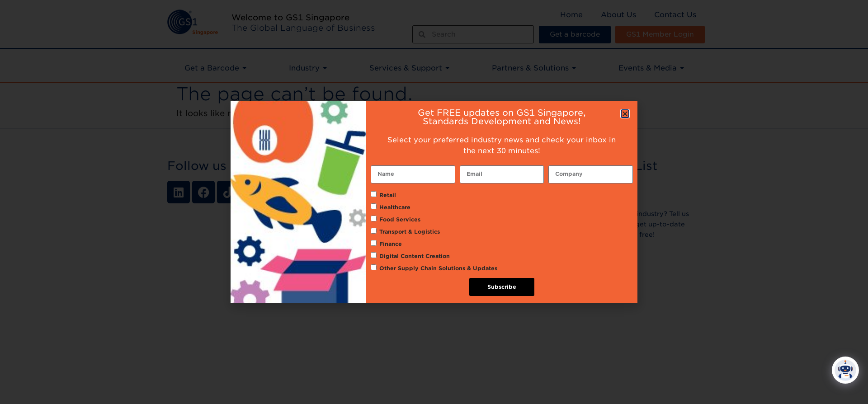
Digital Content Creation (415, 256)
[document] (434, 202)
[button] (625, 114)
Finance (391, 244)
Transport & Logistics (410, 232)
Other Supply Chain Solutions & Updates (438, 268)
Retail (388, 195)
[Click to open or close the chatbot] (845, 365)
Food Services (400, 219)
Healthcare (395, 207)
